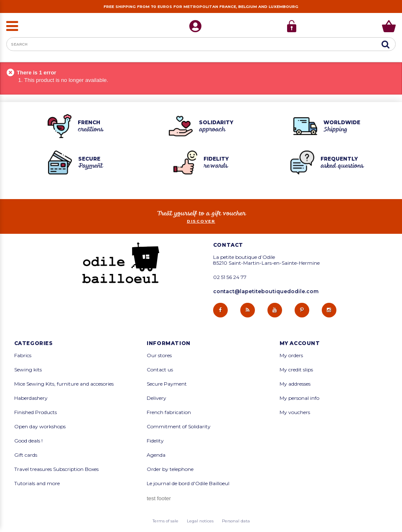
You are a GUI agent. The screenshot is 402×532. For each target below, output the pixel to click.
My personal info (299, 398)
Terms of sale (165, 521)
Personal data (236, 521)
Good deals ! (28, 441)
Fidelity (155, 441)
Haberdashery (31, 398)
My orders (291, 356)
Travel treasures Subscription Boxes (56, 469)
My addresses (295, 384)
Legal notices (200, 521)
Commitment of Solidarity (179, 427)
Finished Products (36, 412)
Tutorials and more (37, 483)
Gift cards (26, 455)
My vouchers (295, 412)
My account (300, 343)
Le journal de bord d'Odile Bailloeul (188, 483)
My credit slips (296, 370)
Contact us (160, 370)
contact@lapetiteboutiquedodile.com (266, 291)
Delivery (156, 398)
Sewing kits (28, 370)
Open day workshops (40, 427)
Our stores (159, 356)
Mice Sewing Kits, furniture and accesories (64, 384)
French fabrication (169, 412)
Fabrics (23, 356)
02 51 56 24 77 (230, 277)
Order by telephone (170, 469)
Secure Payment (167, 384)
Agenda (156, 455)
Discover (201, 221)
